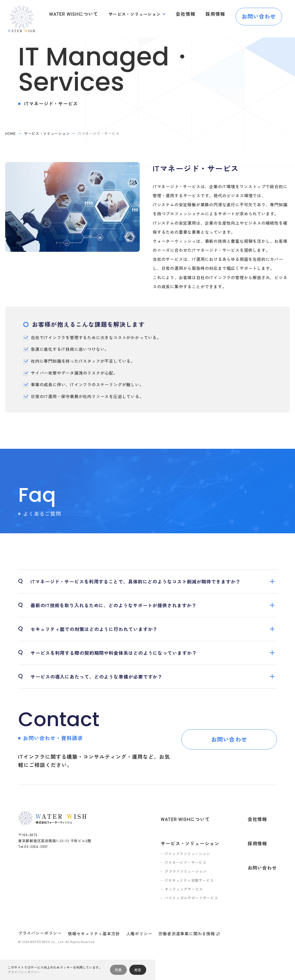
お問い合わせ (259, 14)
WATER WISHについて (81, 14)
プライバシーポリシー (40, 918)
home (10, 133)
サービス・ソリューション (139, 14)
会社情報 (189, 14)
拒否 (138, 970)
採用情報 (216, 14)
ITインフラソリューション (192, 838)
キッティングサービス (188, 874)
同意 (118, 970)
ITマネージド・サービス (190, 847)
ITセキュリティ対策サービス (194, 865)
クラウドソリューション (190, 856)
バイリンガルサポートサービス (196, 883)
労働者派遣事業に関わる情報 (189, 918)
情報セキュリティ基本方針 (94, 918)
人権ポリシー (139, 918)
